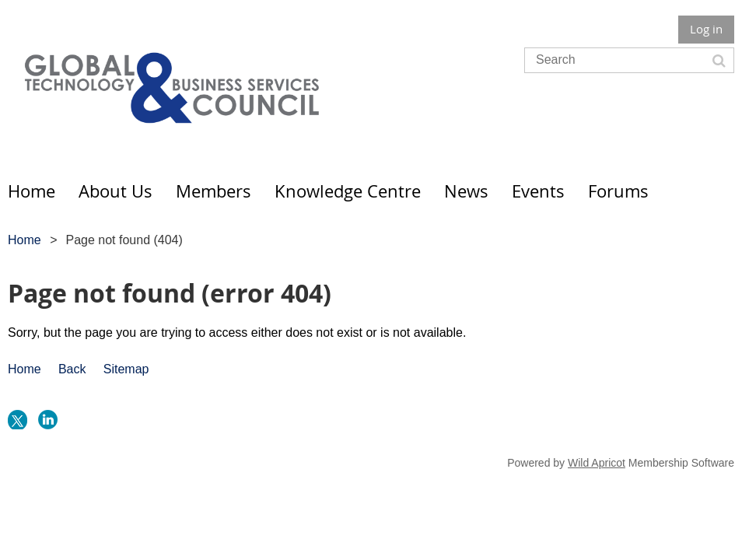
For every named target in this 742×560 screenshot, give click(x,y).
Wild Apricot (597, 463)
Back (72, 369)
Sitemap (126, 369)
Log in (706, 29)
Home (24, 240)
